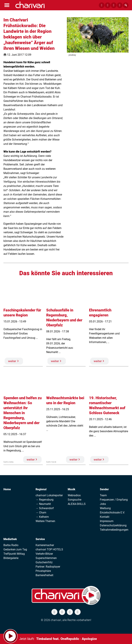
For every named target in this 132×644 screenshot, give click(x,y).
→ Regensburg (45, 500)
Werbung (105, 508)
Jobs (103, 504)
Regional (41, 489)
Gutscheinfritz (44, 562)
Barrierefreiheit (44, 575)
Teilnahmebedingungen (114, 530)
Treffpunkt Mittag (14, 554)
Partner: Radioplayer (48, 567)
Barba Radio (11, 545)
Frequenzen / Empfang (114, 500)
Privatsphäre (43, 571)
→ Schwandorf (45, 508)
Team (103, 495)
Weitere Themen (45, 521)
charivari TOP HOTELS (49, 549)
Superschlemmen (46, 558)
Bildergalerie (11, 558)
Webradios (74, 495)
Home (7, 489)
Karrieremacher (45, 545)
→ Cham (41, 513)
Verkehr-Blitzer (44, 554)
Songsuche (75, 500)
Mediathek (10, 539)
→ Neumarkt (43, 504)
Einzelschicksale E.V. (112, 513)
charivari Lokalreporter (49, 495)
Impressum (107, 521)
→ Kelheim (42, 517)
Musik (71, 489)
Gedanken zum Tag (15, 549)
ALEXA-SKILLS (77, 504)
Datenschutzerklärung (113, 525)
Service (40, 539)
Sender (104, 489)
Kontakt (105, 517)
